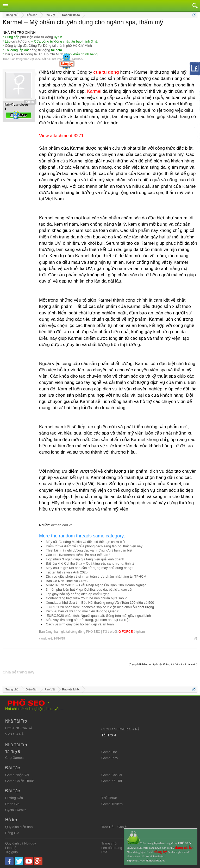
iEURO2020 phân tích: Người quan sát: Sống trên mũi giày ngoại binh (98, 616)
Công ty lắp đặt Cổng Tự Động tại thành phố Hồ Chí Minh (48, 46)
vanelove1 (46, 638)
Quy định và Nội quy (21, 843)
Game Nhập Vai (17, 775)
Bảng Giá (12, 833)
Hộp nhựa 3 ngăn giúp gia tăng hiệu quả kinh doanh (85, 559)
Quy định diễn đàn (19, 827)
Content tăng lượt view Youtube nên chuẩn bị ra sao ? (86, 598)
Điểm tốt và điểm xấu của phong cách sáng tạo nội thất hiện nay (94, 546)
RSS (105, 852)
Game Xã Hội (112, 781)
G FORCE (126, 632)
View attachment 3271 (61, 136)
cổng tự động (40, 50)
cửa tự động (21, 41)
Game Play (110, 758)
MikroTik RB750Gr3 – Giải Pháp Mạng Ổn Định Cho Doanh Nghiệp (96, 585)
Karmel (94, 91)
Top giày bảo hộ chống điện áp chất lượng (78, 594)
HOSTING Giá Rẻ (19, 728)
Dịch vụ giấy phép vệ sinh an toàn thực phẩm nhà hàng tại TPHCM (96, 576)
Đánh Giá (12, 804)
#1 (196, 638)
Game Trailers (112, 804)
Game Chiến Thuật (19, 781)
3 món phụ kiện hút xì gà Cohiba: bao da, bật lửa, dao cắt (89, 590)
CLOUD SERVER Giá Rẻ (120, 729)
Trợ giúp (11, 852)
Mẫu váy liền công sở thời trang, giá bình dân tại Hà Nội (88, 620)
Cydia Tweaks (16, 810)
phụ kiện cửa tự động (37, 37)
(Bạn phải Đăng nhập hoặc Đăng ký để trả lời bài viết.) (163, 664)
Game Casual (112, 775)
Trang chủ (109, 843)
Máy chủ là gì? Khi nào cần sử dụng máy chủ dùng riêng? (90, 568)
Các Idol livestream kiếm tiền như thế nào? (78, 555)
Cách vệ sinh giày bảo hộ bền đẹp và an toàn (80, 624)
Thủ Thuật (109, 798)
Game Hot (109, 752)
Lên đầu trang (112, 848)
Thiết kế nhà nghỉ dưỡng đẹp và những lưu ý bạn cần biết (89, 550)
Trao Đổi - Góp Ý (114, 827)
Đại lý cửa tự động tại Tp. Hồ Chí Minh (34, 54)
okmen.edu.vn (62, 525)
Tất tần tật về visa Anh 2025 (67, 572)
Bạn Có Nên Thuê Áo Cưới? (67, 581)
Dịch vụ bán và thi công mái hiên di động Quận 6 (83, 611)
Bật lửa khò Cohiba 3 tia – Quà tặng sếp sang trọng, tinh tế (90, 563)
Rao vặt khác (32, 59)
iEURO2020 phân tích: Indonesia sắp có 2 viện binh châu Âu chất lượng (100, 607)
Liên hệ (11, 848)
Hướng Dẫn (14, 798)
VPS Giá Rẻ (14, 734)
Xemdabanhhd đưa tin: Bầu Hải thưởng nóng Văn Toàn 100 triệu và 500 (100, 603)
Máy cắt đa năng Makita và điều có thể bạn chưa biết (86, 542)
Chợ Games (14, 758)
